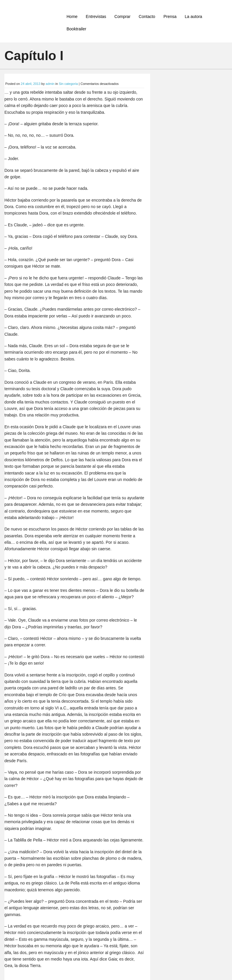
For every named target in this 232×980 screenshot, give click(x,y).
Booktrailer (76, 29)
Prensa (170, 17)
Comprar (122, 17)
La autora (193, 17)
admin (50, 84)
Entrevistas (96, 17)
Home (72, 17)
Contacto (147, 17)
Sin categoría (68, 84)
